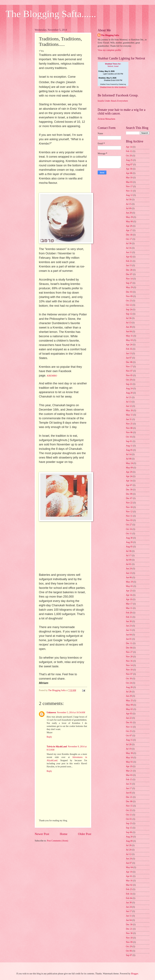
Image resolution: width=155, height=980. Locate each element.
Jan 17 (129, 788)
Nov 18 (129, 507)
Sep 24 (129, 310)
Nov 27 (129, 652)
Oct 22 (129, 810)
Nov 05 (129, 375)
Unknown (51, 712)
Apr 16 (129, 595)
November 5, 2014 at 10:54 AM (71, 712)
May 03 (129, 340)
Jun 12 (129, 406)
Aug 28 (129, 687)
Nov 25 (129, 424)
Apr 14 (129, 147)
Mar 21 (129, 771)
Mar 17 (129, 604)
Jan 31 (129, 419)
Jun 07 (129, 863)
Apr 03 (129, 714)
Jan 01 (129, 639)
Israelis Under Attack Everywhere (113, 101)
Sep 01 (129, 441)
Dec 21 (129, 797)
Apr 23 (129, 591)
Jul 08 (129, 459)
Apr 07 (129, 485)
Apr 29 (129, 226)
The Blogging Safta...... (51, 14)
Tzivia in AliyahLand (57, 747)
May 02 (129, 709)
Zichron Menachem (106, 119)
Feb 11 (129, 617)
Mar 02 (129, 885)
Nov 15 (129, 806)
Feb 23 (129, 889)
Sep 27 (129, 283)
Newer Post (42, 834)
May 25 (129, 701)
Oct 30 (129, 679)
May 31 (129, 336)
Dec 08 (129, 362)
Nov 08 (129, 428)
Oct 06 (129, 951)
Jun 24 (129, 569)
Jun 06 (129, 577)
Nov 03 (129, 520)
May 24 (129, 463)
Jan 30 (129, 621)
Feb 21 (129, 261)
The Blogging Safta (110, 35)
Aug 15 (129, 740)
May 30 (129, 753)
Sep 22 (129, 384)
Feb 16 (129, 349)
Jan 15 (129, 265)
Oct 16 (129, 437)
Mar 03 (129, 182)
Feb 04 (129, 898)
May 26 (129, 410)
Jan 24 (129, 907)
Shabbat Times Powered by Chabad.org (113, 84)
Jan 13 (129, 353)
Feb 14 (129, 894)
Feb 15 (129, 779)
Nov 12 (129, 512)
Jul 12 (129, 854)
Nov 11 (129, 191)
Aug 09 (129, 841)
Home (64, 834)
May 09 (129, 468)
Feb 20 (129, 613)
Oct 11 (129, 534)
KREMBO (52, 376)
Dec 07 (129, 274)
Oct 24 (129, 683)
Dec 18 (129, 235)
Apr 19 (129, 766)
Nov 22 (129, 503)
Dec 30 (129, 490)
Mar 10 (129, 178)
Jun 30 (129, 327)
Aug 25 (129, 160)
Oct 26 (129, 156)
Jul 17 (129, 555)
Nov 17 (129, 186)
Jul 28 (129, 692)
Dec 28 (129, 270)
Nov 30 (129, 933)
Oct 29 (129, 380)
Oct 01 (129, 819)
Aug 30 (129, 538)
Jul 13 (129, 323)
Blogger (134, 974)
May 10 (129, 758)
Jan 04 (129, 635)
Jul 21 (129, 397)
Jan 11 (129, 916)
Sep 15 (129, 828)
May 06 (129, 222)
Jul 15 (129, 204)
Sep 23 (129, 823)
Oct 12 (129, 305)
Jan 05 (129, 793)
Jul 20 (129, 850)
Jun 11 (129, 252)
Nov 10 (129, 670)
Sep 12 (129, 314)
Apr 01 (129, 876)
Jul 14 (129, 454)
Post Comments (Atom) (58, 841)
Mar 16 (129, 881)
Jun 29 (129, 696)
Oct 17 (129, 239)
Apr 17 (129, 230)
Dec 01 (129, 722)
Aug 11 (129, 446)
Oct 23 (129, 301)
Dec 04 (129, 648)
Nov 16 (129, 661)
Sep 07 (129, 955)
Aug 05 (129, 450)
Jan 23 (129, 626)
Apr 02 (129, 257)
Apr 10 (129, 599)
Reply (49, 737)
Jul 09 (129, 208)
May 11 (129, 415)
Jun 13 (129, 573)
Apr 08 (129, 173)
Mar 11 (129, 608)
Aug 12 (129, 195)
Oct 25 (129, 731)
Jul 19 (129, 749)
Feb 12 (129, 151)
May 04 (129, 867)
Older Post (85, 834)
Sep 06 (129, 832)
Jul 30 (129, 200)
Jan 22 (129, 718)
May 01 (129, 586)
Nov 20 (129, 657)
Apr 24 (129, 345)
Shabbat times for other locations (113, 87)
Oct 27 (129, 525)
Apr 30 (129, 169)
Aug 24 (129, 388)
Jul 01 (129, 564)
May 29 (129, 217)
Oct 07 (129, 736)
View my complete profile (109, 50)
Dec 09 (129, 494)
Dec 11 (129, 643)
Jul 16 (129, 248)
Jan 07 (129, 358)
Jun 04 (129, 331)
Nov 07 (129, 371)
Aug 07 (129, 164)
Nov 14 (129, 279)
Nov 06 (129, 432)
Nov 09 (129, 296)
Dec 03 (129, 292)
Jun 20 (129, 213)
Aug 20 (129, 393)
